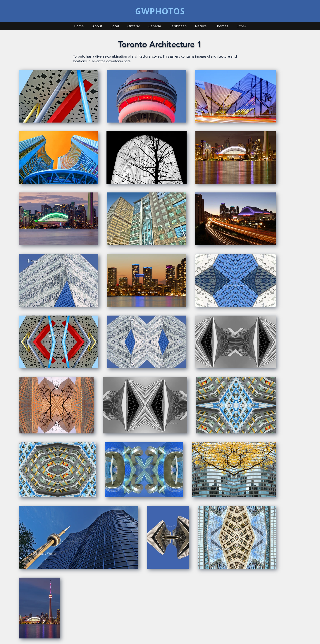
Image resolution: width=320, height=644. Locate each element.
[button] (97, 26)
